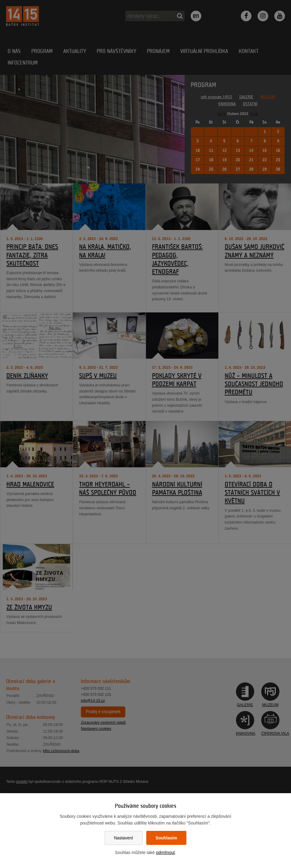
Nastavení (124, 838)
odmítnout (165, 852)
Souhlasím (166, 838)
